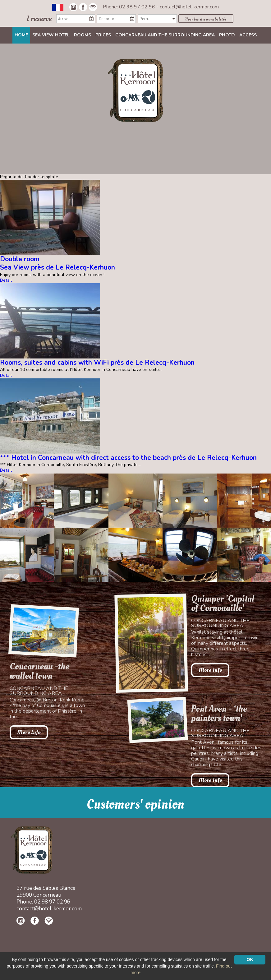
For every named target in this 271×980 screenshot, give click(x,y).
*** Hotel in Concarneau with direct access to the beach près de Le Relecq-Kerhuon (128, 458)
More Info (29, 732)
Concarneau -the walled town (39, 671)
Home (21, 35)
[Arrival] (76, 19)
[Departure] (116, 19)
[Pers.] (157, 19)
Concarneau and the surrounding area (165, 35)
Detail (6, 280)
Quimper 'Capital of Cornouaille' (223, 603)
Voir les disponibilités (206, 19)
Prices (103, 35)
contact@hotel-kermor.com (189, 7)
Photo (227, 35)
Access (248, 35)
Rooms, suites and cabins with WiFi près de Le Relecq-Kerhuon (97, 363)
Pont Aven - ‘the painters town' (219, 714)
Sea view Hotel (51, 35)
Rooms (83, 35)
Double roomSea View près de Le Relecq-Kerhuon (57, 263)
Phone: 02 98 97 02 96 (130, 7)
